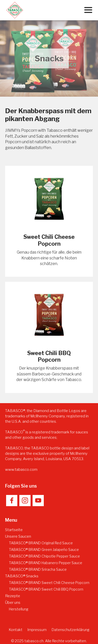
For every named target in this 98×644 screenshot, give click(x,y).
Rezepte (13, 596)
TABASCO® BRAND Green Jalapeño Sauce (44, 550)
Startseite (14, 530)
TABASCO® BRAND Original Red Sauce (41, 543)
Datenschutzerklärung (71, 630)
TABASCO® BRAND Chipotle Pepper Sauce (44, 556)
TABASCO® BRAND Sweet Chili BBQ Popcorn (46, 589)
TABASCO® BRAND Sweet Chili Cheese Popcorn (49, 583)
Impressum (37, 630)
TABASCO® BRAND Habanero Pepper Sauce (46, 563)
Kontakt (16, 630)
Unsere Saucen (18, 536)
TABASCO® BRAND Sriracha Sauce (38, 569)
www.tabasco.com (21, 470)
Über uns (13, 603)
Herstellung (19, 609)
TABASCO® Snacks (22, 576)
